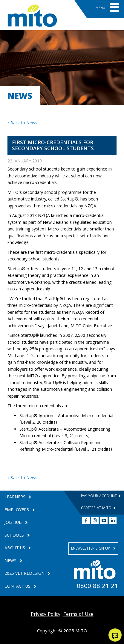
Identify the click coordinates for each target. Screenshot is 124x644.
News (11, 561)
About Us (15, 549)
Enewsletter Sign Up (91, 549)
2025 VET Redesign (25, 574)
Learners (16, 498)
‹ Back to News (22, 123)
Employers (17, 510)
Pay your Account (99, 496)
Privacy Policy (46, 615)
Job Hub (14, 523)
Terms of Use (78, 615)
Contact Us (18, 587)
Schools (15, 536)
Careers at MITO (97, 508)
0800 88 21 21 (97, 587)
